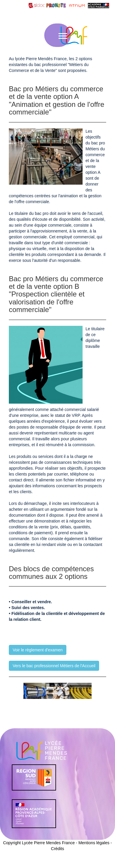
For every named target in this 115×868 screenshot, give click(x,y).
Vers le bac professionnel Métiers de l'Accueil (54, 666)
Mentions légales (94, 843)
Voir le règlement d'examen (38, 650)
